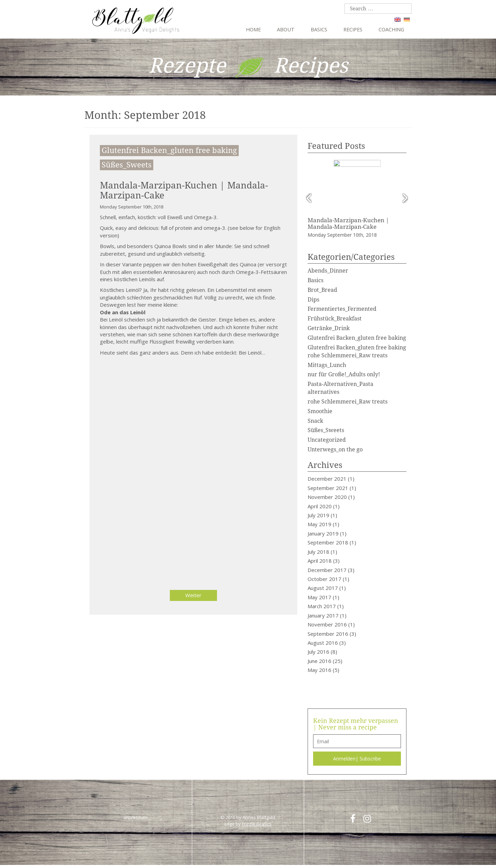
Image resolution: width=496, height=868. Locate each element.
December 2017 (327, 569)
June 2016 (319, 660)
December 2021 (327, 478)
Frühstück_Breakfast (335, 318)
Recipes (353, 29)
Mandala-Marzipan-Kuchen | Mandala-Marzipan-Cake (184, 190)
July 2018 (318, 551)
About (286, 29)
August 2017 (323, 588)
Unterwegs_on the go (335, 449)
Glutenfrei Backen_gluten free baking (169, 150)
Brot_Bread (322, 289)
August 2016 (323, 642)
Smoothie (320, 411)
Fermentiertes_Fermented (342, 309)
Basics (319, 29)
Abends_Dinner (328, 270)
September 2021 (328, 487)
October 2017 (324, 578)
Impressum (135, 817)
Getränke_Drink (329, 328)
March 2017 (322, 605)
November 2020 (327, 496)
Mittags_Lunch (327, 364)
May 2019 (319, 524)
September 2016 (328, 633)
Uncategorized (327, 439)
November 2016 (327, 624)
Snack (315, 420)
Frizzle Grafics (257, 823)
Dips (313, 299)
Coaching (391, 29)
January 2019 (323, 533)
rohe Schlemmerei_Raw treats (348, 401)
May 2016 (319, 669)
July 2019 (318, 514)
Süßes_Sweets (127, 165)
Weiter (193, 595)
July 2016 (318, 651)
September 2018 (328, 542)
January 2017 (323, 615)
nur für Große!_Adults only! (344, 374)
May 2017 (319, 596)
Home (253, 29)
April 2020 (320, 506)
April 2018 (320, 560)
